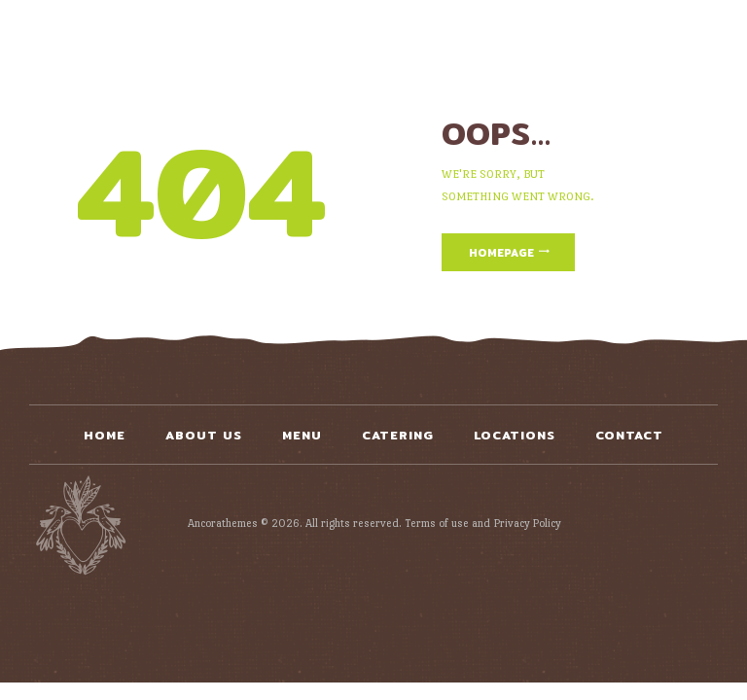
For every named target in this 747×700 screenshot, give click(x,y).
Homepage (501, 253)
